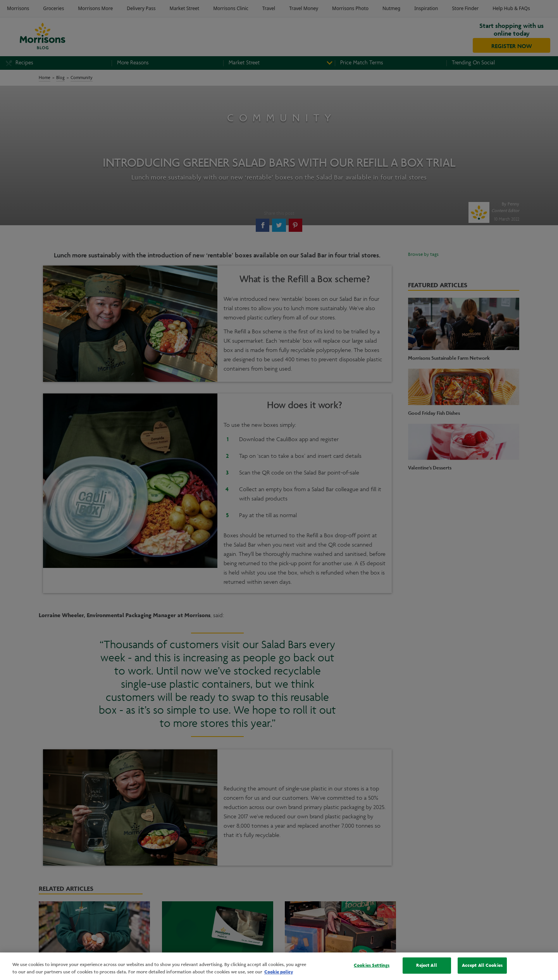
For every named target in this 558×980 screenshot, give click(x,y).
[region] (279, 966)
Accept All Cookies (482, 965)
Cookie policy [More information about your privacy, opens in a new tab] (279, 972)
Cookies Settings (372, 965)
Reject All (426, 965)
